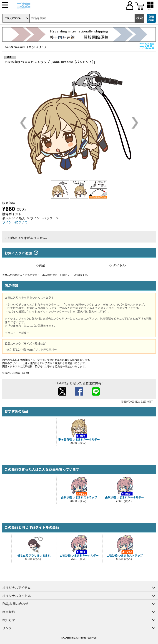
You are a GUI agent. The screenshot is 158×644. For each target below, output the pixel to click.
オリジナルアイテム (16, 587)
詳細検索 (151, 18)
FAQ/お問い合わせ (15, 604)
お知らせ (9, 620)
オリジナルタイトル (17, 596)
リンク (7, 628)
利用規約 (9, 612)
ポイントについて (15, 222)
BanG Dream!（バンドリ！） (26, 47)
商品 (41, 265)
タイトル (117, 265)
